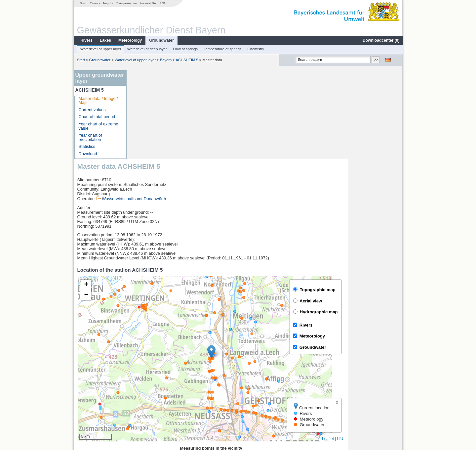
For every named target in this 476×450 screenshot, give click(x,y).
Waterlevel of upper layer (100, 49)
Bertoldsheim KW (152, 382)
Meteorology (130, 40)
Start (83, 3)
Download (88, 154)
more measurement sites (163, 404)
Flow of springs (185, 49)
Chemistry (256, 49)
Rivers (86, 40)
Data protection (126, 3)
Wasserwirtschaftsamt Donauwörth (188, 110)
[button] (266, 263)
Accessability (148, 3)
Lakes (105, 40)
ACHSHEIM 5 (186, 60)
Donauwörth (147, 375)
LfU (162, 3)
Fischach (144, 396)
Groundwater (161, 40)
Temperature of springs (222, 49)
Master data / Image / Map (98, 101)
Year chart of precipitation (90, 137)
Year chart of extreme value (98, 126)
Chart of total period (97, 117)
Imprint (108, 3)
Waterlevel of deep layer (147, 49)
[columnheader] (159, 367)
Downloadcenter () (381, 40)
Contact (94, 3)
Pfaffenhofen (148, 389)
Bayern (165, 60)
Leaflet (382, 350)
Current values (92, 110)
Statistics (87, 147)
